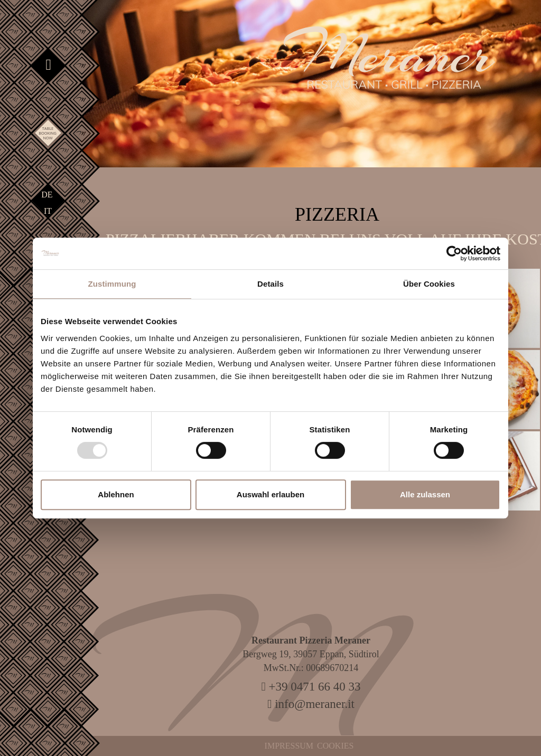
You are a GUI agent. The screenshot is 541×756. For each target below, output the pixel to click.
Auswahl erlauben (270, 494)
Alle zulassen (425, 494)
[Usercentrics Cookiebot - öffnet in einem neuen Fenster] (454, 253)
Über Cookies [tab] (429, 284)
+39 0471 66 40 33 (311, 687)
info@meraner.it (311, 704)
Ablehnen (116, 494)
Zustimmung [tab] (112, 284)
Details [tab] (270, 284)
